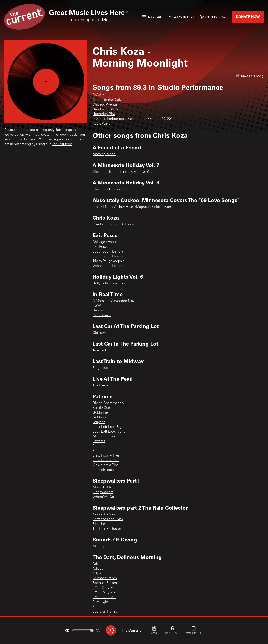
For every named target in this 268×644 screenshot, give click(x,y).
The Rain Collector (107, 529)
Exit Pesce (101, 247)
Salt (95, 607)
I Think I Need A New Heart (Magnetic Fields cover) (132, 207)
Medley (98, 546)
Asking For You (104, 515)
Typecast (99, 351)
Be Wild (98, 95)
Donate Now (248, 17)
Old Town (100, 333)
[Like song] (250, 76)
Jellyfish (99, 422)
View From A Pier (106, 456)
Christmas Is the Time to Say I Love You (122, 172)
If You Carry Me (104, 588)
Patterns (99, 441)
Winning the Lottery (108, 266)
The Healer (101, 386)
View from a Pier (105, 465)
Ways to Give (182, 17)
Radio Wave (102, 124)
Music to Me (102, 487)
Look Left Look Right (109, 427)
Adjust (98, 564)
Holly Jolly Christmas (109, 284)
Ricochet (99, 524)
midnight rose (103, 470)
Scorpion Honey (105, 612)
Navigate (153, 17)
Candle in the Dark (107, 100)
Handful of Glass (105, 109)
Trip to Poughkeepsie (109, 261)
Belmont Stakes (105, 578)
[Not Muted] (67, 631)
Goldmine (100, 413)
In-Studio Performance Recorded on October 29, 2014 (133, 119)
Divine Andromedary (108, 403)
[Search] (224, 17)
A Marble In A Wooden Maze (114, 301)
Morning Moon (104, 154)
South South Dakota (108, 252)
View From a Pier (106, 460)
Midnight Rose (104, 437)
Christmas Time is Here (110, 189)
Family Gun (101, 408)
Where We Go (103, 497)
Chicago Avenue (105, 105)
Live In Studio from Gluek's (113, 225)
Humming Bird (104, 114)
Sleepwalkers (103, 492)
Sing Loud (100, 368)
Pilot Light (100, 602)
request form (62, 144)
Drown (98, 311)
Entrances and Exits (108, 519)
